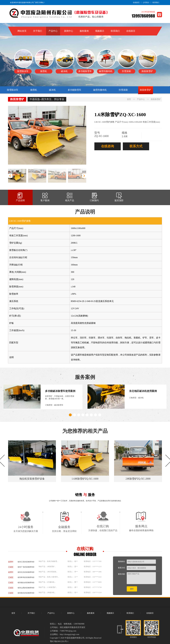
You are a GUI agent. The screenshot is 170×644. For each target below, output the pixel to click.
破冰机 (52, 90)
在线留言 (136, 3)
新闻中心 (69, 31)
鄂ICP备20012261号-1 (59, 641)
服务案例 (84, 31)
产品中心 (53, 31)
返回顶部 (119, 199)
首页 (129, 99)
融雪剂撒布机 (100, 90)
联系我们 (156, 3)
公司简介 (146, 3)
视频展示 (100, 31)
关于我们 (38, 31)
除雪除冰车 (13, 90)
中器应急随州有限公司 (75, 638)
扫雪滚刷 (123, 90)
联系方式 (136, 146)
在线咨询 (108, 146)
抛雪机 (34, 90)
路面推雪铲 (145, 90)
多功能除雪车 (74, 90)
